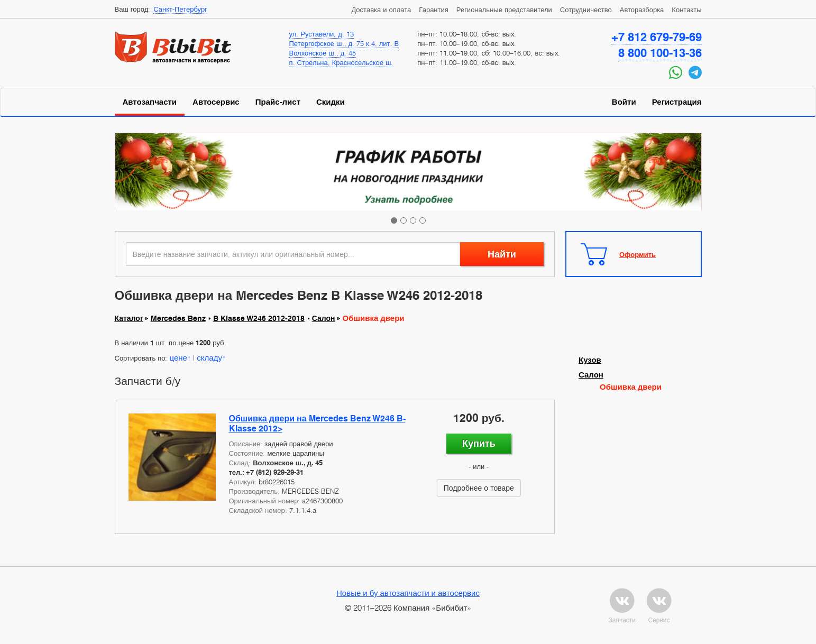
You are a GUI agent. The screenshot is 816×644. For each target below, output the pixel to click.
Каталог (129, 318)
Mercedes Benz (178, 318)
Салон (324, 318)
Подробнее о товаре (479, 488)
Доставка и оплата (381, 10)
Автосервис (216, 102)
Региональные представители (504, 10)
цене (178, 357)
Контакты (686, 10)
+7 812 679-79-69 (657, 37)
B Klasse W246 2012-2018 (259, 318)
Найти (502, 254)
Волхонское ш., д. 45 (323, 53)
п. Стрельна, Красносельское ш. (341, 62)
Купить (479, 443)
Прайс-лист (278, 102)
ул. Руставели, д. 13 (322, 34)
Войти (624, 102)
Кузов (590, 360)
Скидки (331, 102)
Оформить (638, 254)
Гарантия (433, 10)
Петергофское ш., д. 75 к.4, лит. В (344, 43)
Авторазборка (642, 10)
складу (209, 357)
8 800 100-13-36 (660, 53)
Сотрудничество (586, 10)
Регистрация (677, 102)
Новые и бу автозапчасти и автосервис (408, 593)
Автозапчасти (150, 102)
